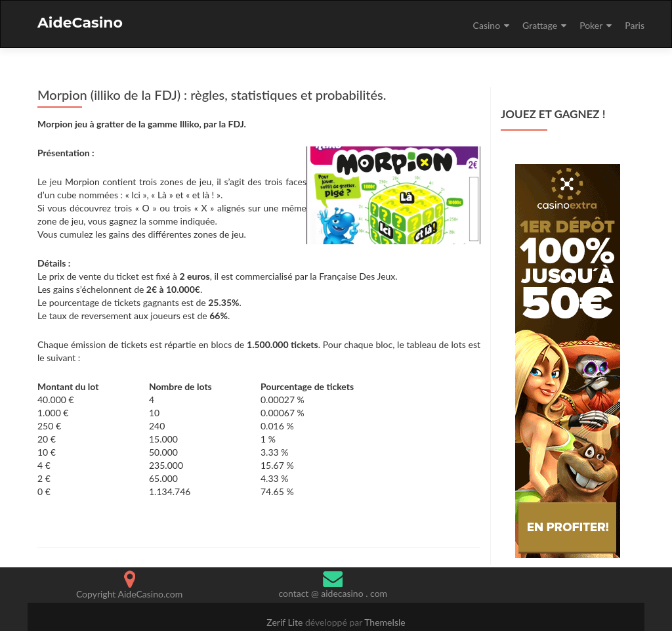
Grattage (540, 25)
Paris (635, 25)
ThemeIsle (385, 622)
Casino (487, 25)
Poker (591, 25)
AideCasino (80, 23)
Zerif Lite (286, 622)
